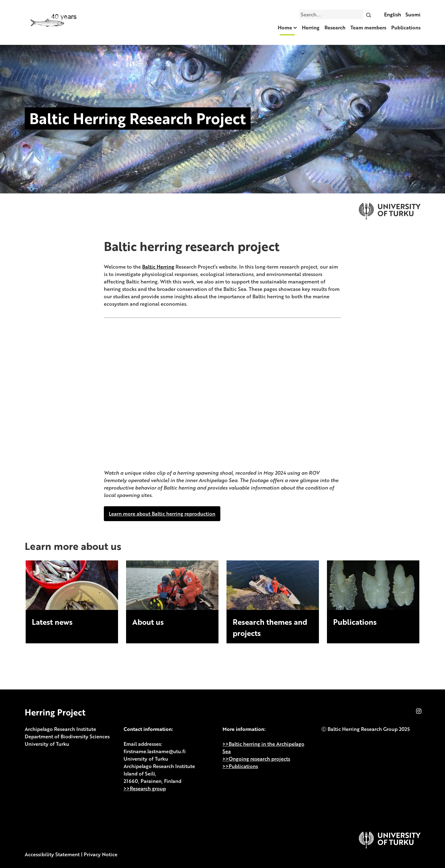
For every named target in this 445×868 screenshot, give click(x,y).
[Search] (369, 14)
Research (335, 28)
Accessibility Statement (52, 854)
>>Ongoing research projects (256, 759)
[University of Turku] (390, 847)
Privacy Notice (101, 854)
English (393, 15)
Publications (406, 28)
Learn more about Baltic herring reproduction (162, 514)
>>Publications (240, 766)
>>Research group (145, 788)
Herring (311, 28)
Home (285, 28)
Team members (368, 28)
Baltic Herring (158, 267)
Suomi (413, 15)
